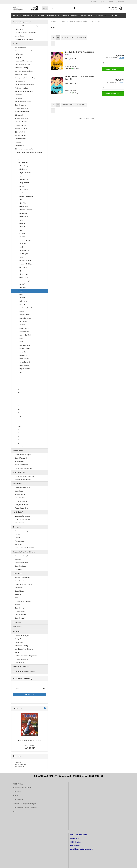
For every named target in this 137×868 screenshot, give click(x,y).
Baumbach (22, 193)
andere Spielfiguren (21, 465)
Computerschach (21, 139)
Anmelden (30, 695)
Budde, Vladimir (24, 359)
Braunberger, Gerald (25, 308)
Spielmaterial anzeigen (23, 488)
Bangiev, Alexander (25, 173)
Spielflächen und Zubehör (23, 468)
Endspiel (18, 58)
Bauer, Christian (24, 190)
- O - (18, 413)
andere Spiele (20, 145)
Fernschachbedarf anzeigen (24, 476)
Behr (20, 200)
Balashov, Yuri (23, 169)
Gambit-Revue (20, 591)
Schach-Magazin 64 (22, 615)
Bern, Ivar (22, 223)
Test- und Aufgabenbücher (24, 71)
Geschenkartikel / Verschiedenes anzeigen (29, 556)
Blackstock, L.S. (24, 250)
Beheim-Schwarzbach (26, 196)
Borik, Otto (22, 288)
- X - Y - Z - (20, 447)
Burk (20, 372)
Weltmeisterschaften (22, 112)
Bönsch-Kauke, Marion (26, 281)
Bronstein (22, 325)
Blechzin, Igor (23, 254)
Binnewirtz (22, 244)
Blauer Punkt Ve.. (30, 765)
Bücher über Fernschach (23, 480)
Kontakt (16, 796)
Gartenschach (53, 15)
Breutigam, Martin (24, 315)
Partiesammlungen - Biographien (26, 656)
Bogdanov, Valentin (25, 260)
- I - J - (19, 396)
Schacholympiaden (21, 118)
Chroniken (18, 95)
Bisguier (21, 247)
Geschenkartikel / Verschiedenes (24, 552)
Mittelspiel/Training (21, 68)
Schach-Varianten (21, 125)
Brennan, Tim (23, 311)
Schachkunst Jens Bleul (21, 667)
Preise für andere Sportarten (24, 548)
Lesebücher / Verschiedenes (25, 85)
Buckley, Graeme (24, 355)
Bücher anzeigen (21, 47)
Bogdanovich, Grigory (26, 264)
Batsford (30, 763)
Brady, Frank (23, 301)
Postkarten (19, 569)
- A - (18, 156)
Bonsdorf (22, 284)
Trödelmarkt (17, 622)
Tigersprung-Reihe (21, 74)
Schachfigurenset (21, 458)
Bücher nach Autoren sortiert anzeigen (29, 152)
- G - (18, 389)
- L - (18, 403)
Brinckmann (23, 321)
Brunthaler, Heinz (24, 345)
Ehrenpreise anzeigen (22, 531)
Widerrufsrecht (18, 800)
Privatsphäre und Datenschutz (23, 788)
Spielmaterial (87, 15)
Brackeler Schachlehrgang (24, 39)
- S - (18, 423)
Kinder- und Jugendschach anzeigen (27, 26)
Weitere (114, 15)
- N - (18, 409)
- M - (18, 406)
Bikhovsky (22, 237)
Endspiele (18, 639)
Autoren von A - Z (21, 663)
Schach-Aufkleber (21, 566)
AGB (15, 812)
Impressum (17, 792)
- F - (18, 386)
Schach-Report (20, 618)
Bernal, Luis (22, 227)
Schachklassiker (21, 105)
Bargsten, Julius (24, 179)
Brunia (21, 342)
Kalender (18, 559)
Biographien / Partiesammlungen (26, 78)
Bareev (21, 176)
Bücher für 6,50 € (21, 135)
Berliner (21, 220)
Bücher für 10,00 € (21, 129)
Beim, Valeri (22, 203)
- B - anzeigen (23, 162)
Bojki (20, 271)
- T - (18, 433)
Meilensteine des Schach (23, 102)
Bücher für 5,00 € (21, 132)
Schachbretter (20, 498)
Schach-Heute (20, 611)
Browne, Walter (24, 332)
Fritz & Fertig (19, 29)
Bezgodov (22, 233)
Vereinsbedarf (101, 15)
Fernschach (19, 98)
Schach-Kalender (21, 122)
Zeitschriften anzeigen (22, 578)
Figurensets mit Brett (22, 501)
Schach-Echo (19, 608)
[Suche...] (45, 8)
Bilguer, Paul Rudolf (25, 240)
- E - (18, 382)
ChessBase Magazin (22, 581)
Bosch (21, 291)
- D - (18, 379)
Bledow (21, 257)
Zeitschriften (18, 574)
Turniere (18, 652)
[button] (103, 2)
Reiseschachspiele (21, 508)
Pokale (17, 534)
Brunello (21, 338)
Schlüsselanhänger (21, 563)
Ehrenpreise (17, 527)
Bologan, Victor (24, 277)
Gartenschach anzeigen (23, 455)
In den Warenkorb (113, 69)
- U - (18, 436)
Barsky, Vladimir (24, 183)
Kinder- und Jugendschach (24, 15)
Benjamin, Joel (23, 213)
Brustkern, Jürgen (24, 348)
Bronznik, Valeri (24, 328)
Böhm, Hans (23, 267)
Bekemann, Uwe (24, 206)
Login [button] (110, 2)
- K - (18, 399)
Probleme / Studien (21, 88)
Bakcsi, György (23, 166)
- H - (18, 392)
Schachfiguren (20, 495)
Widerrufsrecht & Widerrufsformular (25, 808)
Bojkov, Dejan (23, 274)
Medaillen (18, 544)
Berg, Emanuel (23, 217)
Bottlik (21, 294)
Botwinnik (22, 298)
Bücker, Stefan (23, 352)
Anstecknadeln (20, 541)
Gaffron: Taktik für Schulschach (26, 33)
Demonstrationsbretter (23, 520)
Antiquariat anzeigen (22, 636)
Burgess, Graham (24, 369)
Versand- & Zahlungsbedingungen (24, 804)
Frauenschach (20, 81)
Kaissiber (18, 594)
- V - (18, 440)
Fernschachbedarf (70, 15)
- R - (18, 420)
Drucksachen (19, 523)
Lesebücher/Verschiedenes (24, 649)
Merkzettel (120, 2)
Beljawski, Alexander (25, 210)
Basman (21, 186)
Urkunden (18, 538)
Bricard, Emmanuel (25, 318)
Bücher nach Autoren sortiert (24, 149)
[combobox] (68, 38)
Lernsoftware (19, 36)
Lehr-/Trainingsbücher (22, 64)
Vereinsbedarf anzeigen (23, 516)
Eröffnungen (19, 54)
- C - (18, 376)
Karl (16, 598)
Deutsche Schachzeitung (23, 584)
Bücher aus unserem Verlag (24, 51)
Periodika (18, 142)
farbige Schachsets (22, 505)
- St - (18, 430)
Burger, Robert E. (24, 365)
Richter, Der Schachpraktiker (29, 741)
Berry (20, 230)
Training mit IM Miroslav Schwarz (24, 671)
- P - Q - (19, 416)
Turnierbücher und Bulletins (24, 91)
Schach (18, 605)
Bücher (41, 15)
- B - (18, 159)
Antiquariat (17, 632)
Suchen (94, 2)
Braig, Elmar (22, 305)
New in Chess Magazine (23, 601)
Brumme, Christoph (25, 335)
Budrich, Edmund (24, 362)
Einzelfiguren (19, 461)
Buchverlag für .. (30, 767)
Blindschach (19, 115)
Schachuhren (19, 491)
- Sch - (19, 426)
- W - (18, 443)
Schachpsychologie (22, 108)
